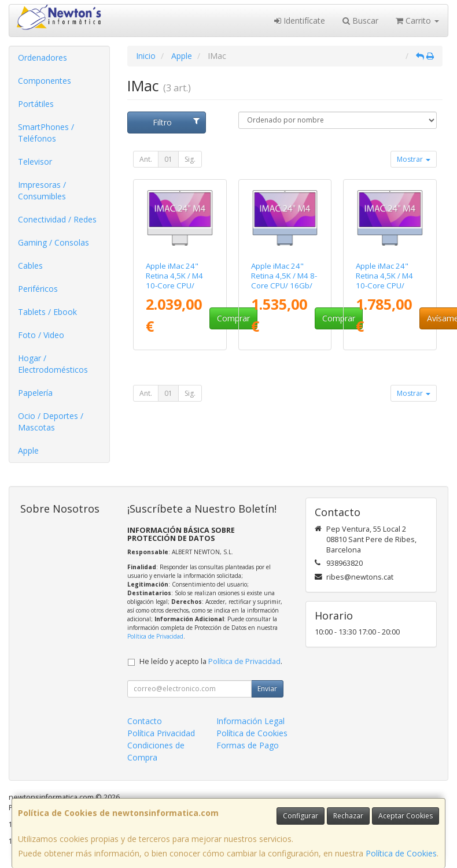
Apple (28, 450)
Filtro (176, 122)
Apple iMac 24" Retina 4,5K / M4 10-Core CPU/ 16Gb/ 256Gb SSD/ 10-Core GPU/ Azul (390, 286)
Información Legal (250, 721)
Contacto (145, 721)
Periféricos (38, 289)
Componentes (45, 81)
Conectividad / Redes (57, 219)
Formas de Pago (248, 745)
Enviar (267, 689)
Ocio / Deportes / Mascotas (51, 422)
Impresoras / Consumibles (42, 190)
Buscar (360, 21)
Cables (30, 266)
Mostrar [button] (414, 159)
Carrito (417, 21)
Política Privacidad (161, 733)
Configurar (301, 816)
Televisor (35, 162)
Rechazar (348, 816)
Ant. (146, 159)
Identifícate (300, 21)
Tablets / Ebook (47, 312)
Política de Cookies (401, 853)
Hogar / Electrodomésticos (53, 364)
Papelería (35, 393)
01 (168, 159)
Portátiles (36, 104)
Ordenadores (43, 58)
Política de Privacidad (155, 636)
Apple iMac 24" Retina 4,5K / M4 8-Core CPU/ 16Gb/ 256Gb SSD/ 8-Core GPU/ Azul (284, 286)
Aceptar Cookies (406, 816)
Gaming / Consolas (54, 242)
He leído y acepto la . (211, 661)
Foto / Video (41, 335)
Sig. (190, 159)
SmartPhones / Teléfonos (46, 133)
